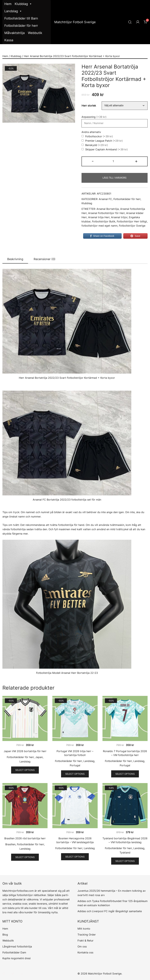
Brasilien (10, 844)
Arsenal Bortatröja (108, 209)
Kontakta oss (85, 952)
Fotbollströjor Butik (104, 222)
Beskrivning (15, 259)
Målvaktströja (15, 33)
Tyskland (125, 853)
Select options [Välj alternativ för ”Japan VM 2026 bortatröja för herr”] (25, 770)
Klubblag (23, 4)
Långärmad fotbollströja (17, 946)
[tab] (15, 259)
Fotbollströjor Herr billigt (132, 222)
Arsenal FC (105, 199)
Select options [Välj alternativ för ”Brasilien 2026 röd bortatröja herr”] (25, 857)
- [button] (93, 161)
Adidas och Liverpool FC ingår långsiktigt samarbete (110, 911)
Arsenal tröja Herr (99, 217)
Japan (39, 757)
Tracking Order (87, 935)
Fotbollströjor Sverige (132, 226)
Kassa (9, 40)
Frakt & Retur (85, 941)
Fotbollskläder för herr (21, 26)
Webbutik (35, 33)
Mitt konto (84, 929)
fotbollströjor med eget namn (99, 226)
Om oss (82, 946)
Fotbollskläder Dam (14, 952)
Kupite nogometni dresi (17, 958)
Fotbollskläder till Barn (21, 18)
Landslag (13, 11)
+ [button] (136, 161)
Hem (8, 4)
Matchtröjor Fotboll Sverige (75, 22)
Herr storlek (89, 106)
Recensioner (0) (45, 259)
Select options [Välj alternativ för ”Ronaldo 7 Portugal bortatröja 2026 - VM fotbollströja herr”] (125, 774)
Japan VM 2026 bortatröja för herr (25, 751)
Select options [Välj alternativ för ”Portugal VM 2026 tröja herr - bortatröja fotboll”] (75, 774)
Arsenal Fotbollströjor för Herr (106, 213)
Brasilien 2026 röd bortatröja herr (25, 838)
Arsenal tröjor (119, 217)
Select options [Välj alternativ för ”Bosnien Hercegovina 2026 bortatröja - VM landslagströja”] (75, 857)
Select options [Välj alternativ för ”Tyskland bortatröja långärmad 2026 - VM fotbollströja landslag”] (125, 861)
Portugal (75, 765)
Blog (5, 935)
